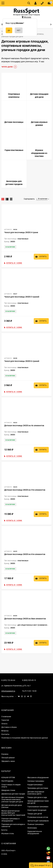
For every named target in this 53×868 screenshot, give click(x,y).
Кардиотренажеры (35, 785)
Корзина (5, 754)
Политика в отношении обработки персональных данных (25, 738)
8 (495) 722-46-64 (8, 680)
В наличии (42, 199)
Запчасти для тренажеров (38, 821)
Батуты (4, 830)
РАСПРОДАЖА (7, 781)
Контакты (5, 734)
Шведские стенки (8, 790)
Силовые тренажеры (36, 781)
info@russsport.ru (8, 691)
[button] (41, 865)
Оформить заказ (8, 761)
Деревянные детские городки (13, 794)
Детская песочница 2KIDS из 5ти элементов (25, 490)
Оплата (4, 724)
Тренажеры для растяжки (38, 788)
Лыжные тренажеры (36, 824)
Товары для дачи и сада (37, 797)
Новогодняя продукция (37, 810)
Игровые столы (8, 834)
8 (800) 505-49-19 (29, 680)
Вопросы (5, 731)
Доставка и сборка (9, 727)
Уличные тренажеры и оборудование (10, 820)
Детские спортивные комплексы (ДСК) (36, 793)
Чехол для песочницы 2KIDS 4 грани (21, 232)
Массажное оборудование (38, 778)
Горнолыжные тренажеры (38, 807)
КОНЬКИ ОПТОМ (8, 778)
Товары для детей (35, 814)
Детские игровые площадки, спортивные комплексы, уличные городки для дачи (13, 800)
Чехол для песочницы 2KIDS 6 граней (22, 361)
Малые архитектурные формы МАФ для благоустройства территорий (13, 813)
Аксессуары (32, 828)
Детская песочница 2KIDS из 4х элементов (24, 425)
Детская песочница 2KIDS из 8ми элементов (25, 619)
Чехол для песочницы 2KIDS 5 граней (22, 297)
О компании (6, 717)
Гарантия (5, 720)
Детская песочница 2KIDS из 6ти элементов (25, 554)
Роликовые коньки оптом (38, 817)
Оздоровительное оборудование (35, 832)
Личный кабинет (8, 758)
